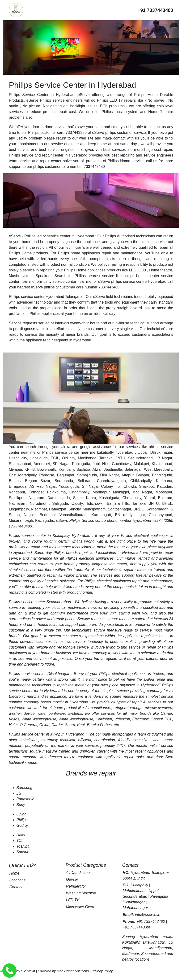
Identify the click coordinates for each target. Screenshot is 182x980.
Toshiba (23, 846)
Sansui (22, 852)
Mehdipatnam (134, 891)
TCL (20, 841)
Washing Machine (81, 893)
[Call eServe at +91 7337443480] (155, 10)
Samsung (25, 788)
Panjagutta (159, 896)
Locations (18, 880)
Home (15, 873)
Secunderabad (135, 896)
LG (19, 793)
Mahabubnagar (135, 908)
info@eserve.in (148, 915)
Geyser (72, 879)
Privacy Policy (102, 971)
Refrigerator (76, 886)
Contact (16, 887)
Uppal (154, 891)
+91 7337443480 (151, 921)
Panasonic (25, 799)
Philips (22, 820)
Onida (22, 814)
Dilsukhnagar (134, 902)
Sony (21, 805)
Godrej (22, 825)
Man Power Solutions (73, 971)
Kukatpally (139, 885)
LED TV (73, 900)
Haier (21, 835)
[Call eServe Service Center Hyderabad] (9, 971)
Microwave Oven (80, 907)
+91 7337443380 (137, 927)
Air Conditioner (79, 873)
